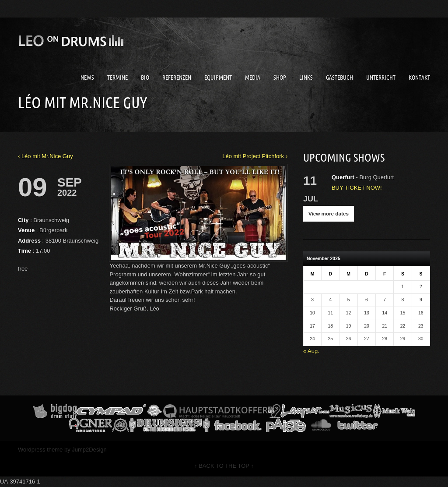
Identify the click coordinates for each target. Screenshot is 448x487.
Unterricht (381, 78)
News (87, 78)
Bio (145, 78)
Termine (117, 78)
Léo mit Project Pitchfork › (255, 156)
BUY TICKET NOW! (357, 188)
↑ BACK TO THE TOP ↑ (224, 466)
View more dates (329, 214)
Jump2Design (89, 450)
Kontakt (419, 78)
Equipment (218, 78)
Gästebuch (339, 78)
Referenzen (177, 78)
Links (306, 78)
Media (253, 78)
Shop (280, 78)
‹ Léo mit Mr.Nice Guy (45, 156)
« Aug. (311, 351)
